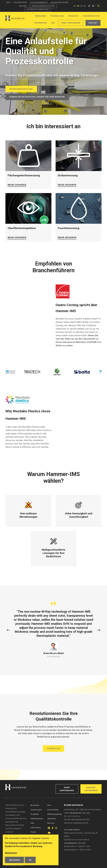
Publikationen (37, 819)
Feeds (33, 832)
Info (8, 3)
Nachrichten (20, 3)
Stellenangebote (39, 3)
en (75, 6)
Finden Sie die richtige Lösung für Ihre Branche (37, 97)
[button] (8, 630)
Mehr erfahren (17, 185)
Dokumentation (91, 16)
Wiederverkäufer (60, 3)
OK (30, 860)
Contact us (53, 748)
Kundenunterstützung (43, 6)
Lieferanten (36, 827)
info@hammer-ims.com (80, 813)
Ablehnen (14, 860)
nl (85, 6)
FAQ (53, 23)
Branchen (41, 16)
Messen (23, 6)
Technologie (57, 16)
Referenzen (41, 23)
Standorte (52, 819)
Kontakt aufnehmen (91, 789)
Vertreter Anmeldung (38, 9)
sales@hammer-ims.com (75, 843)
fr (82, 6)
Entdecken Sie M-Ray (21, 89)
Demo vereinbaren (71, 23)
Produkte (73, 16)
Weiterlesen (11, 853)
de (78, 6)
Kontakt (93, 23)
